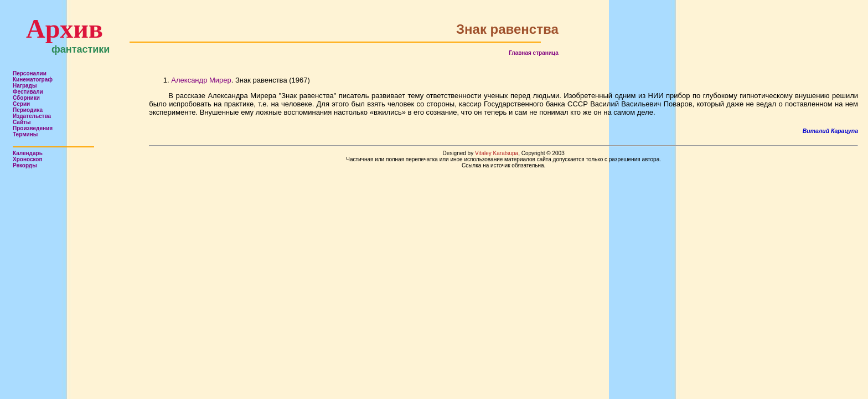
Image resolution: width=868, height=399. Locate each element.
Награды (25, 86)
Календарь (28, 153)
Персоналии (30, 73)
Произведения (33, 128)
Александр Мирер (201, 80)
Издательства (32, 116)
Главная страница (534, 53)
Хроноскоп (28, 159)
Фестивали (28, 92)
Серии (21, 104)
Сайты (22, 122)
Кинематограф (33, 80)
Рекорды (25, 165)
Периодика (28, 110)
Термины (25, 134)
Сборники (26, 98)
